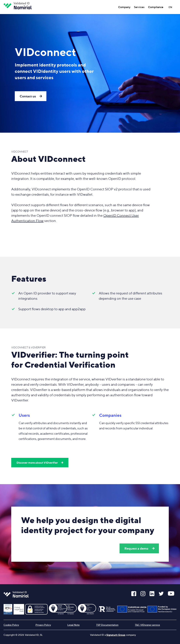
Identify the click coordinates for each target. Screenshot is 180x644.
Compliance (156, 7)
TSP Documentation (107, 625)
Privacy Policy (43, 625)
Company (124, 7)
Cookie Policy (11, 625)
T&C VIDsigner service (147, 625)
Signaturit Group (116, 635)
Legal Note (73, 625)
